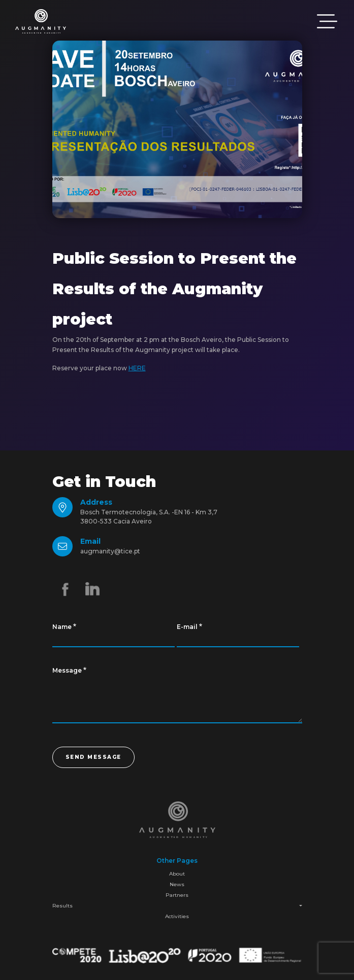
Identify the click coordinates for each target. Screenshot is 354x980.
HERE (137, 368)
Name (62, 627)
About (177, 874)
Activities (177, 916)
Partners (177, 895)
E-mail (187, 627)
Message (67, 670)
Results (62, 906)
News (177, 884)
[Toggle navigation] (327, 21)
